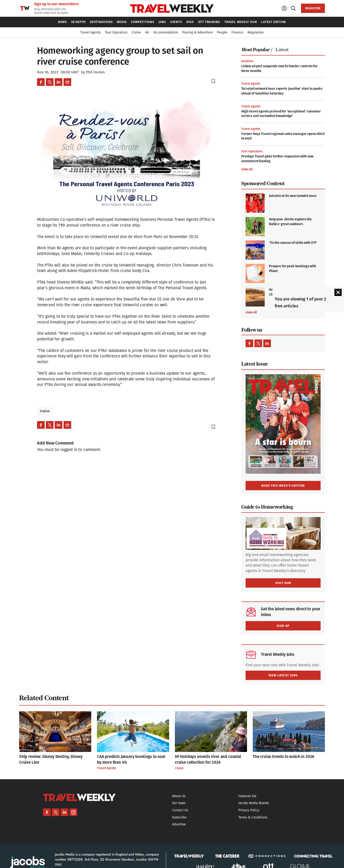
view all (247, 169)
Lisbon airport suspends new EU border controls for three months (279, 69)
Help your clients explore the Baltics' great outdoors (290, 222)
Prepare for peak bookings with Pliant (293, 269)
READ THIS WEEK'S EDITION (283, 486)
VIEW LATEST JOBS (283, 675)
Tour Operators (252, 151)
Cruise (45, 411)
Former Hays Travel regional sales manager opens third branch (283, 136)
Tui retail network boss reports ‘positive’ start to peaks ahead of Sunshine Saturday (282, 91)
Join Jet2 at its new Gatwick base (293, 196)
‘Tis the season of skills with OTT (293, 243)
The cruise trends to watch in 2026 (283, 757)
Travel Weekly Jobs (278, 654)
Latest (282, 50)
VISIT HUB (283, 583)
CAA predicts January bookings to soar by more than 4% (131, 759)
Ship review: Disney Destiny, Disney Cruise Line (51, 759)
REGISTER (313, 8)
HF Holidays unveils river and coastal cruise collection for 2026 (208, 759)
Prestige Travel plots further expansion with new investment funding (277, 159)
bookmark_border (213, 81)
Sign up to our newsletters (56, 4)
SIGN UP (283, 626)
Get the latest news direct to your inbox (291, 612)
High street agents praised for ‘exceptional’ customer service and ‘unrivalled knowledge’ (281, 114)
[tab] (258, 50)
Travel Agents (251, 84)
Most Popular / (257, 50)
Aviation (247, 61)
